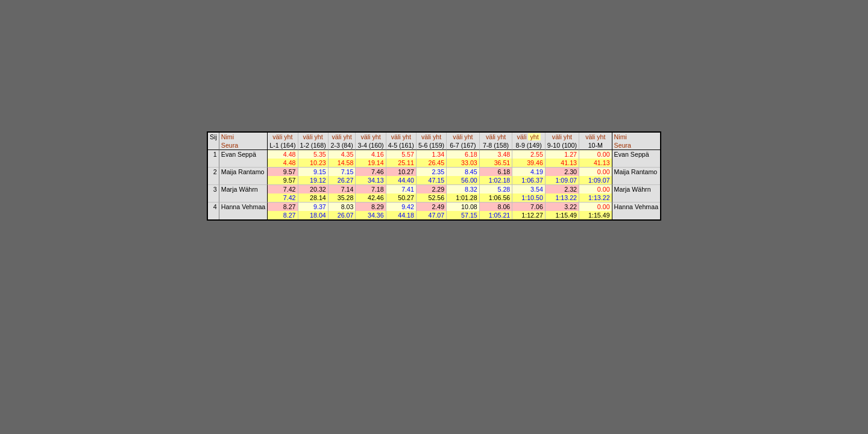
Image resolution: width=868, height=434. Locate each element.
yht (288, 137)
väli (277, 137)
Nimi (228, 137)
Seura (230, 145)
